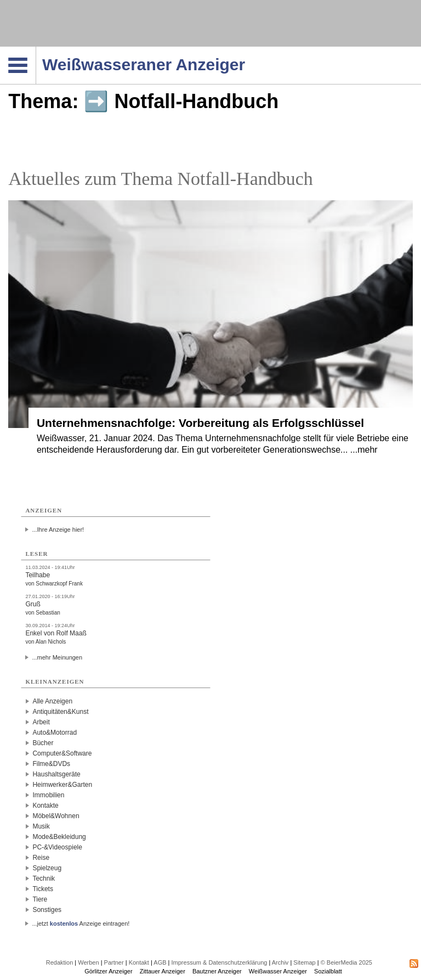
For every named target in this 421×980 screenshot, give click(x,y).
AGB (160, 962)
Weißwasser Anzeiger (278, 971)
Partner (114, 962)
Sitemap (304, 962)
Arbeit (41, 722)
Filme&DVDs (51, 764)
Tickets (43, 889)
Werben (88, 962)
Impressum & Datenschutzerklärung (220, 962)
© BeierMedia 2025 (346, 962)
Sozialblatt (328, 971)
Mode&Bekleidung (59, 837)
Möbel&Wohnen (56, 816)
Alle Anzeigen (52, 701)
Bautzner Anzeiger (217, 971)
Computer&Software (62, 753)
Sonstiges (47, 910)
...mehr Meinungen (57, 657)
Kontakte (45, 806)
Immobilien (48, 795)
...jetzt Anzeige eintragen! (81, 923)
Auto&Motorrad (55, 733)
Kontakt (139, 962)
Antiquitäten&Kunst (60, 712)
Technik (44, 878)
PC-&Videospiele (57, 847)
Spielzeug (47, 868)
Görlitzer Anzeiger (108, 971)
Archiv (280, 962)
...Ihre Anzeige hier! (58, 530)
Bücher (43, 743)
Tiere (40, 899)
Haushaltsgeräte (56, 774)
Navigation (36, 50)
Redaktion (60, 962)
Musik (41, 826)
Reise (41, 858)
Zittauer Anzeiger (163, 971)
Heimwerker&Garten (62, 785)
